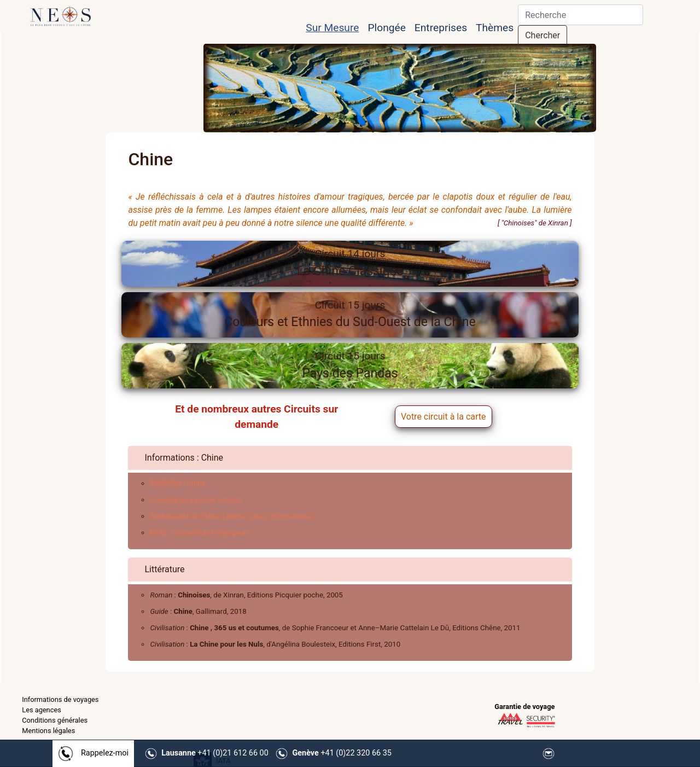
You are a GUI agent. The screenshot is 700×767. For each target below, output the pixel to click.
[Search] (581, 15)
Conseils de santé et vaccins (196, 500)
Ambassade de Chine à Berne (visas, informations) (232, 516)
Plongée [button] (386, 28)
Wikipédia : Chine (177, 483)
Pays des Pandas (350, 365)
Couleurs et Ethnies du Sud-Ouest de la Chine (350, 314)
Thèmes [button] (495, 28)
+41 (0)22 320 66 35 (342, 753)
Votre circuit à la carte (444, 417)
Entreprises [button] (441, 28)
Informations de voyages (60, 699)
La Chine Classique (350, 263)
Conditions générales (55, 720)
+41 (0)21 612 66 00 (215, 753)
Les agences (42, 710)
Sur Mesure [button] (332, 28)
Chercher (542, 35)
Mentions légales (48, 731)
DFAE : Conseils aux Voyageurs (200, 533)
